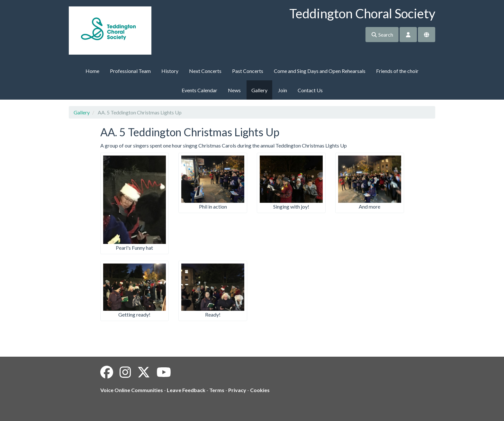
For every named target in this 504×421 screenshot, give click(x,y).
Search (382, 35)
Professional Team (130, 71)
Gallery (259, 90)
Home (92, 71)
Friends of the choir (397, 71)
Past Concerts (248, 71)
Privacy (237, 390)
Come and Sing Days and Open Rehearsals (320, 71)
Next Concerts (205, 71)
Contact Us (310, 90)
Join (283, 90)
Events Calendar (199, 90)
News (234, 90)
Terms (217, 390)
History (170, 71)
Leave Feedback (186, 390)
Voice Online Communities (132, 390)
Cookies (260, 390)
